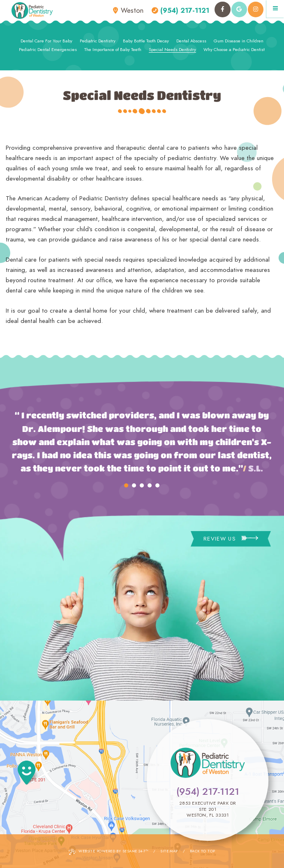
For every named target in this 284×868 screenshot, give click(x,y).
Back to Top (203, 851)
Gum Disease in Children (239, 41)
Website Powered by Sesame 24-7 (109, 852)
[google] (239, 9)
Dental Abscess (191, 41)
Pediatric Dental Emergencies (48, 49)
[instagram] (256, 9)
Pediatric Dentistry (98, 41)
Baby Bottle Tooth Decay (146, 41)
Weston (128, 10)
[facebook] (222, 9)
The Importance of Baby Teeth (113, 49)
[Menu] (275, 9)
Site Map (169, 851)
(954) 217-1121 (180, 10)
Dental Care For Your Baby (46, 41)
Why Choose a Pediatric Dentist (234, 49)
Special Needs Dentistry (172, 49)
